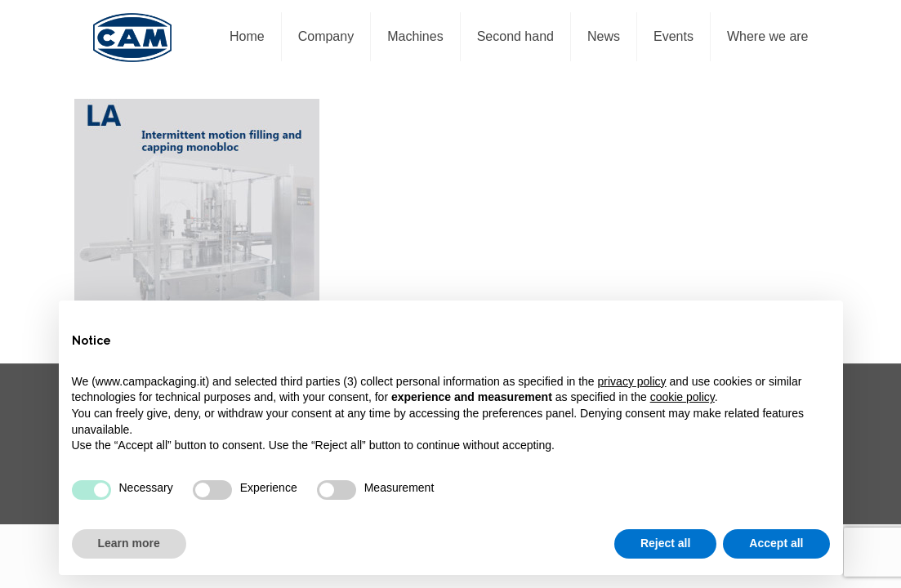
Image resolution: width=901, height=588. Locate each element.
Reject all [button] (665, 543)
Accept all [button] (776, 543)
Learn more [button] (129, 543)
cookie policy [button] (682, 397)
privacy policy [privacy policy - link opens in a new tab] (632, 381)
